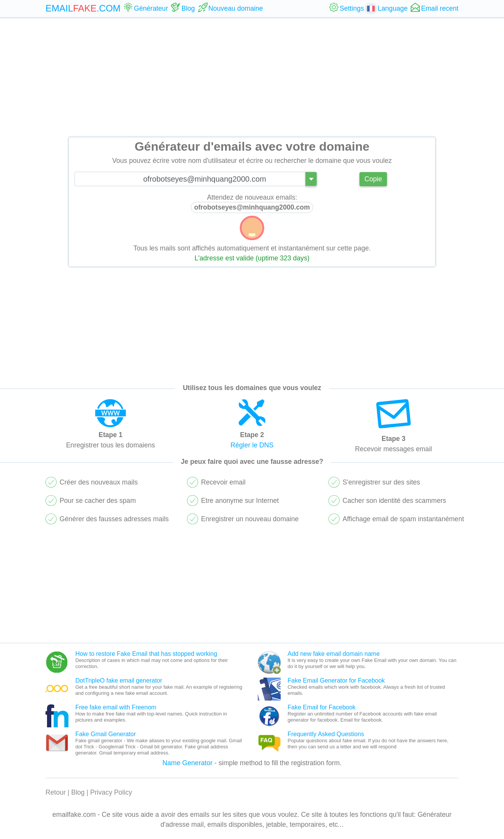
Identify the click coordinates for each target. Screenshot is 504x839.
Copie (373, 179)
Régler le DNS (252, 445)
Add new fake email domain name (334, 654)
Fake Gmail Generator (106, 734)
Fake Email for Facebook (322, 707)
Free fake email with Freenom (116, 707)
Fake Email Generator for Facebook (336, 680)
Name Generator (188, 763)
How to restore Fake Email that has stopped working (146, 654)
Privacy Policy (111, 792)
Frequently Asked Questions (326, 734)
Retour (56, 792)
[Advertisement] (252, 77)
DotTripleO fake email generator (119, 680)
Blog (78, 792)
